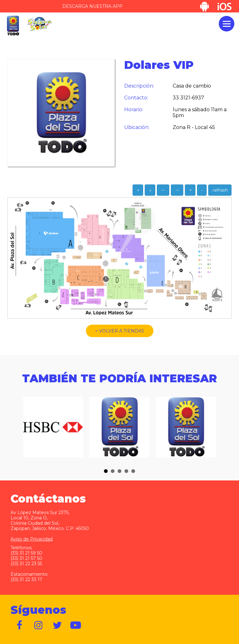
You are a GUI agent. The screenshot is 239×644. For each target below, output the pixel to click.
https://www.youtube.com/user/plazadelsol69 (76, 625)
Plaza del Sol (13, 26)
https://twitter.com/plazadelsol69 (57, 625)
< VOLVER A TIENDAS (120, 331)
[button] (106, 471)
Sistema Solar (40, 24)
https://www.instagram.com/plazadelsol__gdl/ (39, 625)
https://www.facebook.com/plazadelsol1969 (20, 625)
